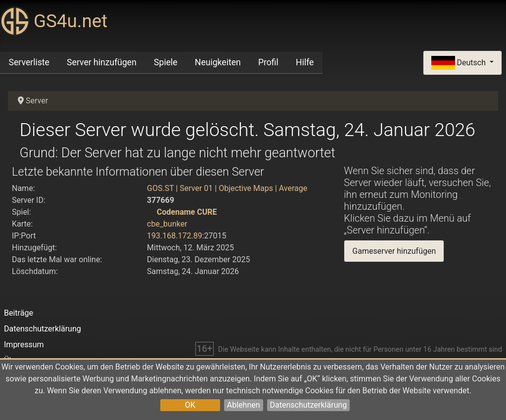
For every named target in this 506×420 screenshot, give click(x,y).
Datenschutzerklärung (309, 405)
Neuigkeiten (218, 62)
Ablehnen (244, 405)
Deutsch (460, 63)
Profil (268, 62)
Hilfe (305, 62)
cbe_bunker (167, 224)
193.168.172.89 (175, 236)
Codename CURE (187, 212)
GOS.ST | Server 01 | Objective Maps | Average (227, 188)
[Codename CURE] (151, 212)
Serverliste (29, 62)
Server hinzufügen (102, 62)
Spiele (166, 62)
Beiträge (19, 313)
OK (190, 405)
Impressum (24, 345)
